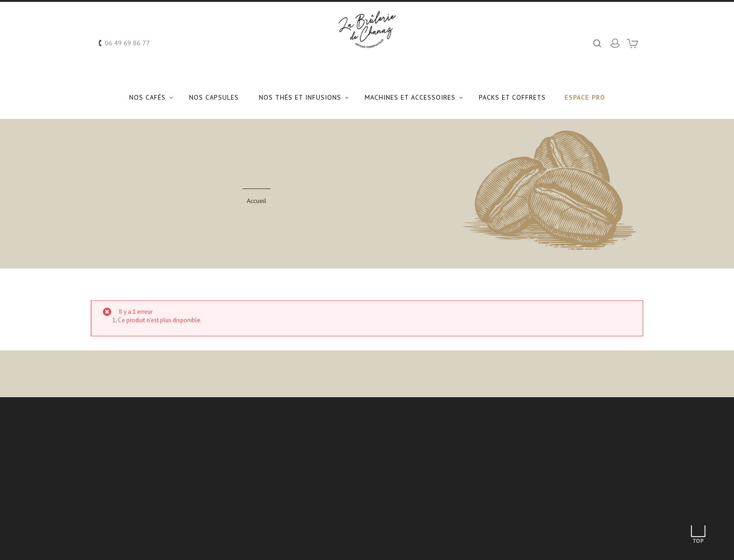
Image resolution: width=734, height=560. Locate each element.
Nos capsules (214, 97)
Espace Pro (585, 97)
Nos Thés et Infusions (300, 97)
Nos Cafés (147, 97)
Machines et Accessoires (410, 97)
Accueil (257, 201)
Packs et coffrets (512, 97)
